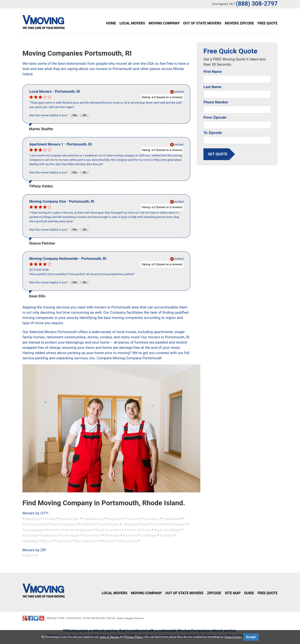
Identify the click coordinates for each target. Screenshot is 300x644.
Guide (249, 593)
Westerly (107, 541)
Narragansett (33, 530)
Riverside (112, 535)
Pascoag (30, 535)
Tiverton (166, 535)
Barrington (33, 519)
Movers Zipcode (239, 23)
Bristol (50, 519)
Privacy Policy (74, 618)
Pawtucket (49, 535)
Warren (48, 541)
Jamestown (110, 524)
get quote (218, 154)
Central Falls (69, 519)
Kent (145, 524)
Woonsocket (128, 541)
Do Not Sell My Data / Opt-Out (99, 618)
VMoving (51, 618)
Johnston (130, 524)
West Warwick (85, 541)
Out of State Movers (202, 23)
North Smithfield (167, 530)
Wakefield (31, 541)
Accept (251, 637)
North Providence (110, 530)
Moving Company (164, 23)
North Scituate (139, 530)
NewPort (54, 530)
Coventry (134, 519)
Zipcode (214, 593)
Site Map (233, 593)
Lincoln (158, 524)
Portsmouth (70, 535)
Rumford (130, 535)
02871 (30, 555)
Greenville (89, 524)
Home (111, 23)
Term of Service (109, 637)
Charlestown (92, 519)
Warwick (63, 541)
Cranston (152, 519)
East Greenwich (35, 524)
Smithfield (148, 535)
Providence (92, 535)
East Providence (64, 524)
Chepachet (115, 519)
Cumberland (172, 519)
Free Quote (268, 23)
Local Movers (132, 23)
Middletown (176, 524)
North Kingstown (78, 530)
